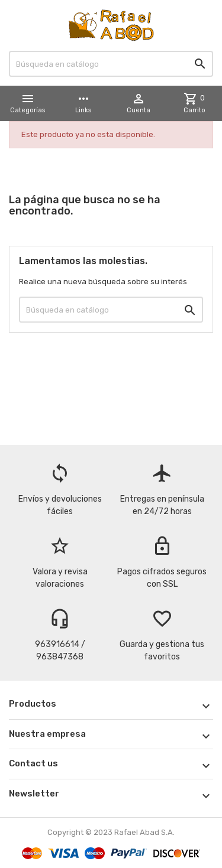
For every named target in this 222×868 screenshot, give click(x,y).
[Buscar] (111, 64)
